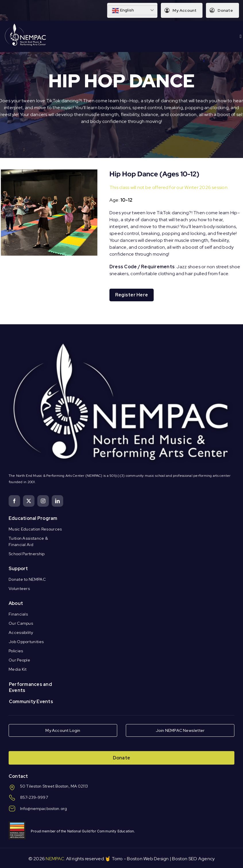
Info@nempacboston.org (44, 809)
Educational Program (33, 518)
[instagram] (43, 501)
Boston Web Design (148, 859)
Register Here (132, 295)
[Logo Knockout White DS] (26, 25)
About (16, 603)
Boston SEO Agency (193, 859)
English (123, 11)
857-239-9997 (34, 797)
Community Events (31, 702)
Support (18, 569)
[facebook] (14, 501)
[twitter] (29, 501)
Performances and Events (30, 687)
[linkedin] (57, 501)
